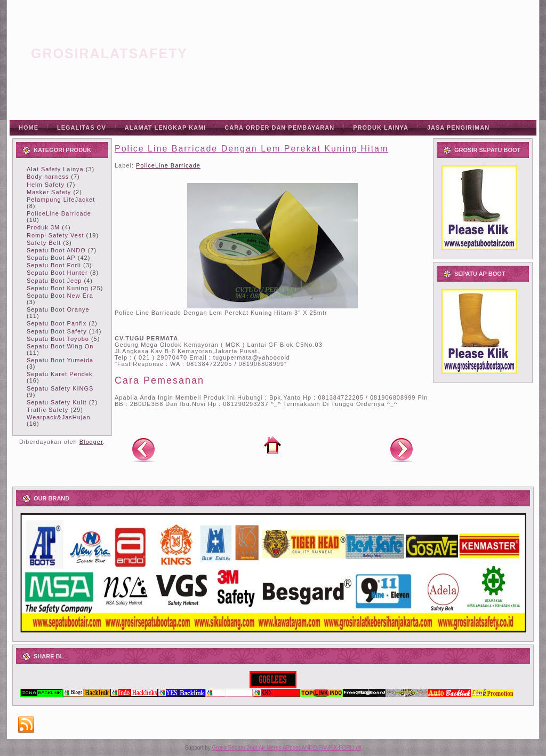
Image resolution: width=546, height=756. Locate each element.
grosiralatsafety (109, 53)
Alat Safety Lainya (55, 169)
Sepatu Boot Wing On (60, 346)
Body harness (48, 177)
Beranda (272, 445)
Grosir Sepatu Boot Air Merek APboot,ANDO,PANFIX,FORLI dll (287, 748)
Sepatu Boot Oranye (58, 309)
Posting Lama (402, 449)
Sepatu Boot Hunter (57, 273)
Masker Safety (49, 192)
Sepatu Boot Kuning (58, 288)
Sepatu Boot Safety (57, 331)
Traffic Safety (47, 410)
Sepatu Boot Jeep (54, 281)
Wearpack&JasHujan (59, 417)
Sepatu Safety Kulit (57, 402)
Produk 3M (43, 227)
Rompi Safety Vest (55, 235)
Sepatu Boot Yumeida (60, 360)
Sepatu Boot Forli (54, 265)
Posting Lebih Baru (143, 449)
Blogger (91, 442)
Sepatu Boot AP (51, 258)
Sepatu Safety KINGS (60, 388)
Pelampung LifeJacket (61, 200)
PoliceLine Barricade (59, 213)
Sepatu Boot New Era (60, 296)
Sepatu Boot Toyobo (58, 339)
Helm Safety (46, 185)
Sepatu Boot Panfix (57, 323)
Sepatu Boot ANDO (56, 250)
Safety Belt (44, 243)
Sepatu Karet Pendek (60, 374)
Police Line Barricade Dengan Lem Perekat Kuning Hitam (251, 149)
